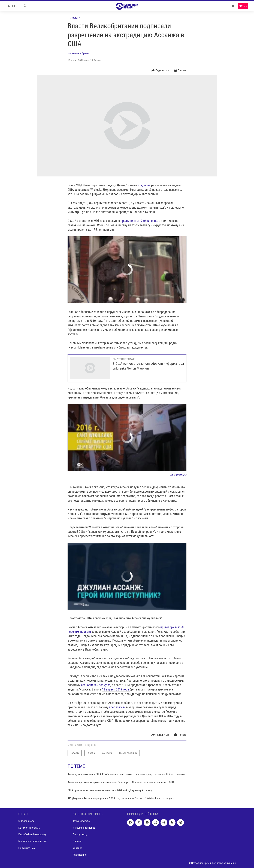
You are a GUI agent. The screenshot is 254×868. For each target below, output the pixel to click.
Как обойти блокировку (32, 834)
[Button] (161, 71)
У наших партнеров (84, 828)
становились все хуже (96, 685)
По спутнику (80, 834)
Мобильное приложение (33, 841)
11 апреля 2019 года (116, 689)
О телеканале (26, 821)
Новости (74, 18)
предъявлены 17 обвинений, (139, 221)
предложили (118, 707)
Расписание (80, 854)
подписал (145, 185)
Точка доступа (81, 821)
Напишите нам (27, 848)
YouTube (78, 848)
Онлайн (77, 841)
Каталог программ (29, 828)
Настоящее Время (78, 53)
